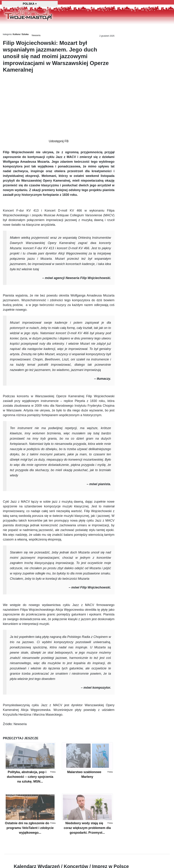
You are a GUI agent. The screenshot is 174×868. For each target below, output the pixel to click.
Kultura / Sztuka (21, 34)
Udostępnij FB (59, 141)
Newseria (36, 35)
